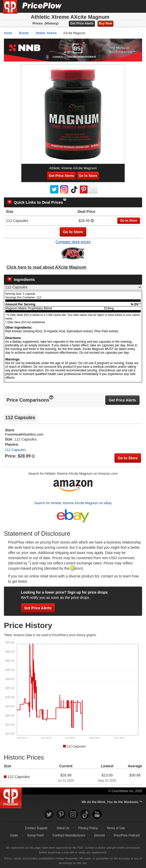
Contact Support (36, 828)
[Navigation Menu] (137, 6)
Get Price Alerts (82, 23)
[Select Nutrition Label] (73, 287)
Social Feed (35, 835)
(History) (51, 23)
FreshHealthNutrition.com (24, 434)
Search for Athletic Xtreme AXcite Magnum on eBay (73, 503)
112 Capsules (15, 450)
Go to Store (88, 176)
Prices (38, 23)
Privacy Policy (88, 828)
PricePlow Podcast (127, 835)
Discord (99, 835)
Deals (14, 835)
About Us (63, 828)
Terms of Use (116, 828)
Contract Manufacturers (69, 835)
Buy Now (105, 23)
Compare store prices (73, 242)
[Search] (125, 6)
